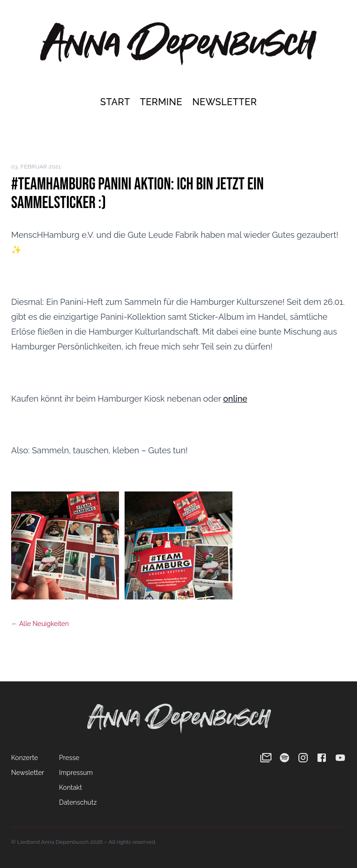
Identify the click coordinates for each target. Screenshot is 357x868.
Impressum (76, 773)
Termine (162, 102)
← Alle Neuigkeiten (40, 624)
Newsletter (225, 102)
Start (116, 102)
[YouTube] (340, 758)
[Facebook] (322, 758)
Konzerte (25, 758)
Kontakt (70, 787)
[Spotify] (284, 758)
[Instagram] (303, 758)
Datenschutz (78, 802)
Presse (69, 758)
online (235, 399)
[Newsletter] (266, 758)
